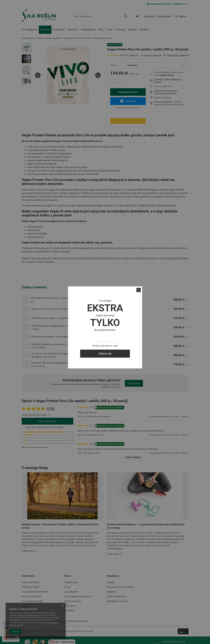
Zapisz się (105, 354)
